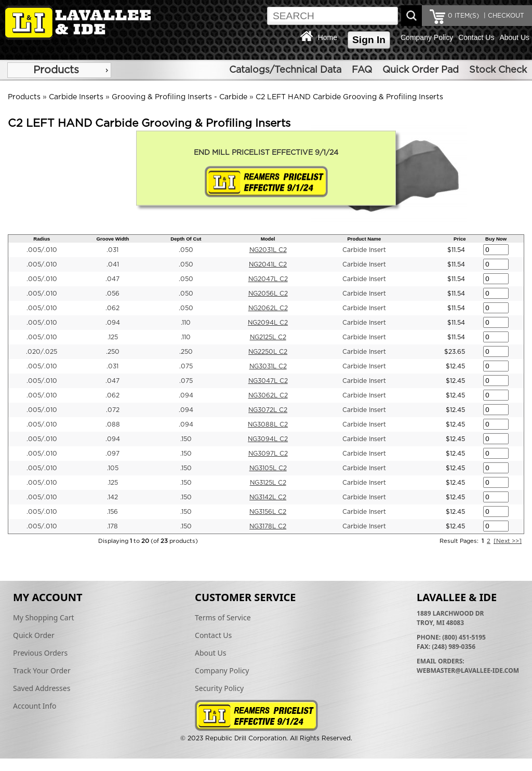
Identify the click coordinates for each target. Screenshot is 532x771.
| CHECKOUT (503, 16)
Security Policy (219, 688)
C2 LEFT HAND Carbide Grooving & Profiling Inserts (349, 97)
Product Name (364, 239)
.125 (113, 337)
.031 (112, 250)
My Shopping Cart (44, 617)
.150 (186, 439)
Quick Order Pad (421, 70)
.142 (112, 497)
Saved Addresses (42, 688)
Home (328, 37)
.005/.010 (42, 250)
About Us (514, 37)
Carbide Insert (364, 250)
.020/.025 (42, 352)
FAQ (362, 70)
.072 (113, 410)
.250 (113, 352)
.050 (186, 250)
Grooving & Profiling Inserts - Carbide (179, 97)
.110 (186, 323)
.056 (112, 294)
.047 (112, 279)
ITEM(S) (463, 16)
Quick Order (34, 635)
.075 (186, 366)
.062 (112, 308)
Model (268, 239)
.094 (113, 323)
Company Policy (427, 37)
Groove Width (113, 239)
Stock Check (498, 70)
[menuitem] (59, 70)
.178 (112, 526)
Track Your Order (42, 670)
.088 (113, 424)
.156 (112, 512)
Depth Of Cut (186, 239)
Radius (42, 239)
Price (460, 239)
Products (56, 70)
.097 (112, 454)
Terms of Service (223, 617)
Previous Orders (40, 653)
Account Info (35, 706)
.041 (113, 264)
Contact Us (476, 37)
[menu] (59, 70)
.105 (113, 468)
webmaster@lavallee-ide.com (468, 670)
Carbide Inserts (76, 97)
